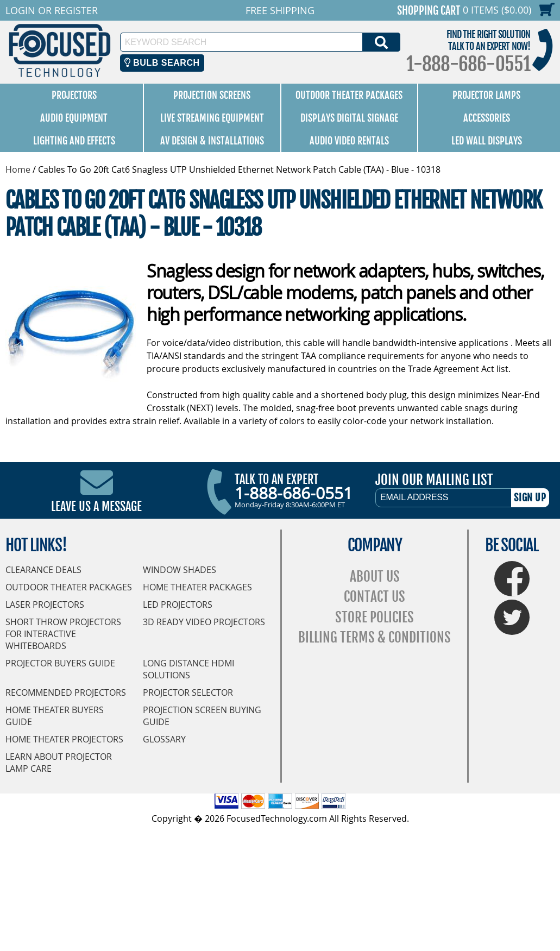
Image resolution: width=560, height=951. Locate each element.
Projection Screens (212, 95)
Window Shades (180, 570)
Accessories (487, 118)
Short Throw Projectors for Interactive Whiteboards (63, 634)
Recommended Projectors (66, 692)
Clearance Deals (43, 570)
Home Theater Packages (197, 587)
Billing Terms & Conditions (375, 637)
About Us (375, 577)
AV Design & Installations (212, 141)
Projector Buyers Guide (60, 663)
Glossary (164, 739)
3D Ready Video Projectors (204, 622)
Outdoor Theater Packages (349, 95)
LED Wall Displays (487, 141)
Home (18, 169)
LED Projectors (178, 604)
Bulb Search (162, 63)
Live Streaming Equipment (212, 118)
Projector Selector (188, 692)
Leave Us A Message (96, 506)
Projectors (74, 95)
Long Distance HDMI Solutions (188, 669)
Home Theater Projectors (64, 739)
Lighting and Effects (74, 141)
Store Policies (375, 617)
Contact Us (375, 597)
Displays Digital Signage (349, 118)
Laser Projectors (45, 604)
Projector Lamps (486, 95)
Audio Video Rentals (349, 141)
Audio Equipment (74, 118)
